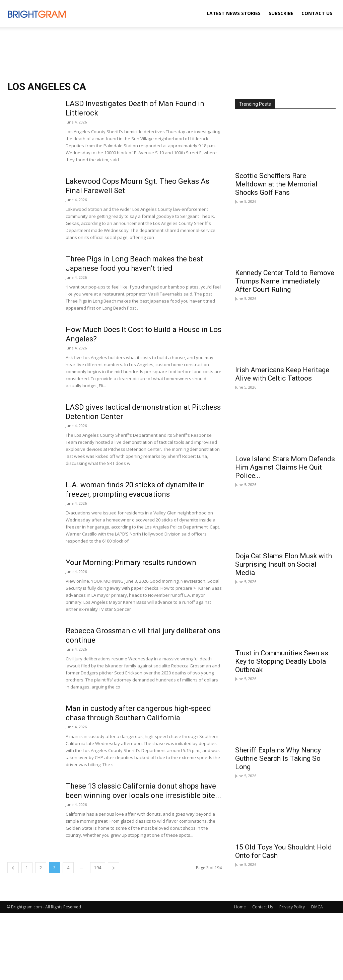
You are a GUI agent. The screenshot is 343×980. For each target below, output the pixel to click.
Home (240, 907)
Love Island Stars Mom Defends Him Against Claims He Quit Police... (285, 467)
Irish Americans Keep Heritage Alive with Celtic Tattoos (282, 374)
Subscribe (281, 13)
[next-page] (114, 868)
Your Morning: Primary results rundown (131, 562)
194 (98, 868)
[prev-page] (13, 868)
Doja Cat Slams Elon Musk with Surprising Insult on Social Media (284, 564)
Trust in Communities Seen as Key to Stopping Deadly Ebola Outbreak (282, 661)
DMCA (317, 907)
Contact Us (317, 13)
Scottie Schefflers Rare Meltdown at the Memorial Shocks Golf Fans (276, 184)
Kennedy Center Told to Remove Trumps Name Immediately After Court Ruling (285, 281)
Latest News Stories (234, 13)
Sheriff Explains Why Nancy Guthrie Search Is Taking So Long (278, 758)
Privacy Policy (292, 907)
